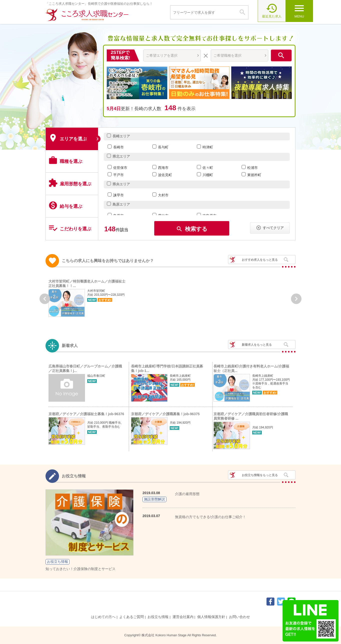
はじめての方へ (103, 617)
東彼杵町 (254, 175)
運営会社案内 (183, 617)
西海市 (163, 168)
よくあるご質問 (131, 617)
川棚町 (208, 175)
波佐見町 (165, 175)
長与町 (163, 147)
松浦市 (252, 168)
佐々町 (208, 168)
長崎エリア (121, 136)
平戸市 (118, 175)
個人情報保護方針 (211, 617)
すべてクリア (270, 228)
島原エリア (121, 204)
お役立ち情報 (158, 617)
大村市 (163, 195)
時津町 (208, 147)
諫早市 (118, 195)
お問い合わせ (239, 617)
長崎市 (118, 147)
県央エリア (121, 184)
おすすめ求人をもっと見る (260, 260)
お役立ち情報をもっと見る (260, 475)
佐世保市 (120, 168)
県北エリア (121, 156)
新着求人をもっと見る (257, 345)
